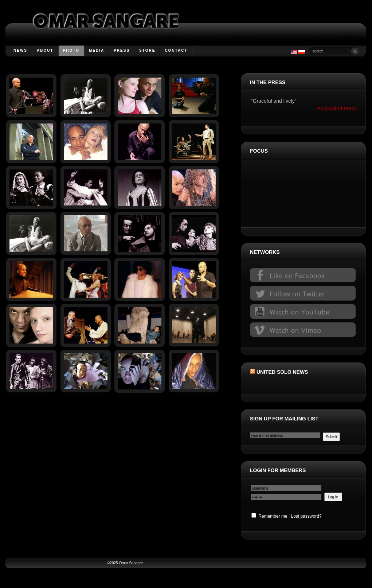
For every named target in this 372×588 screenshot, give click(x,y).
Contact (176, 50)
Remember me (269, 516)
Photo (71, 50)
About (45, 50)
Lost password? (306, 516)
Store (147, 50)
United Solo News (282, 372)
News (20, 50)
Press (122, 50)
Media (97, 50)
